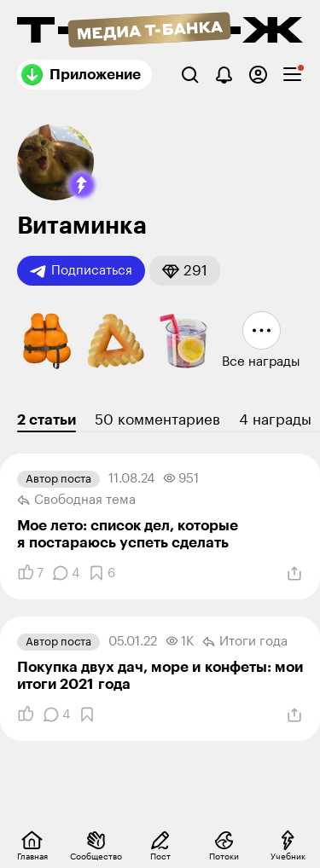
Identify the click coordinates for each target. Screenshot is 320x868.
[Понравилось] (30, 573)
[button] (82, 185)
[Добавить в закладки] (102, 573)
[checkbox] (292, 75)
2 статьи (47, 420)
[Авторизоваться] (258, 75)
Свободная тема (76, 501)
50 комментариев (157, 420)
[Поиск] (190, 75)
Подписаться (81, 271)
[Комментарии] (66, 573)
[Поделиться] (294, 574)
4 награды (275, 420)
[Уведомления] (224, 75)
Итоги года (245, 642)
